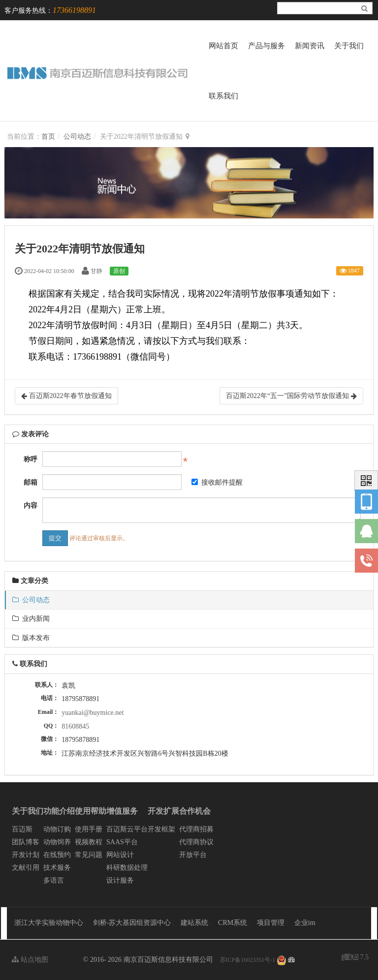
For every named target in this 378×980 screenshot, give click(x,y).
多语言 (54, 880)
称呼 (31, 459)
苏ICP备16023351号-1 (248, 960)
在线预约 (57, 855)
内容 (31, 505)
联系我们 (223, 96)
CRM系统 (234, 923)
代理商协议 (196, 842)
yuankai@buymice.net (93, 713)
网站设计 (120, 855)
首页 (48, 137)
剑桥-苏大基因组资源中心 (132, 923)
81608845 (75, 726)
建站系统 (195, 923)
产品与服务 (267, 46)
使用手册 (89, 829)
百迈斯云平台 (127, 829)
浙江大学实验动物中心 (49, 923)
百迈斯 (22, 829)
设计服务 (120, 880)
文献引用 (26, 868)
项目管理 (272, 923)
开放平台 (193, 855)
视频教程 (89, 842)
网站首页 (223, 46)
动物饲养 (57, 842)
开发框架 (161, 829)
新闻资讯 (310, 46)
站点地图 (30, 960)
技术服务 (57, 868)
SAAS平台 (122, 842)
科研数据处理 (127, 868)
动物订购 (57, 829)
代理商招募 (196, 829)
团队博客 (26, 842)
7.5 (355, 958)
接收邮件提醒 (217, 482)
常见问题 (89, 855)
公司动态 (77, 137)
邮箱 (31, 482)
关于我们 (349, 46)
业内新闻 (31, 619)
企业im (305, 923)
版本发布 (31, 638)
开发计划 (26, 855)
